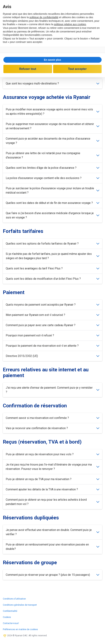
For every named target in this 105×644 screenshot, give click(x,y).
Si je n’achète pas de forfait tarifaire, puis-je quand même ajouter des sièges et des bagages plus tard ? (52, 256)
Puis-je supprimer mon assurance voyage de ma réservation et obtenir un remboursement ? (52, 126)
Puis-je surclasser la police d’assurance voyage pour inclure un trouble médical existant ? (52, 190)
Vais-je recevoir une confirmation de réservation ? (52, 428)
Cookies (7, 617)
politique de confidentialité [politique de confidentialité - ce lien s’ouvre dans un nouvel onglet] (44, 17)
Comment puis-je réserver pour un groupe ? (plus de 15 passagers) (52, 575)
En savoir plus (53, 60)
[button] (52, 60)
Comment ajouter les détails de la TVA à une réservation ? (52, 489)
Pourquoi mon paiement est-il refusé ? (52, 335)
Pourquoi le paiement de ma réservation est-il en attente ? (52, 346)
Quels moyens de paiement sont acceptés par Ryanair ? (52, 305)
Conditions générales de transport (20, 605)
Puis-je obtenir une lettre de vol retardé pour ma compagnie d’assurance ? (52, 155)
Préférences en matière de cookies (20, 629)
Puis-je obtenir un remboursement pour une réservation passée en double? (52, 547)
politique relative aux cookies (70, 24)
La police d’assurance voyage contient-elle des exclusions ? (52, 178)
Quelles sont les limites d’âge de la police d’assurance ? (52, 168)
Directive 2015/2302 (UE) (52, 356)
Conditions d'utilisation (14, 599)
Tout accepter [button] (77, 69)
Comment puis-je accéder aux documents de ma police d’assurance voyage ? (52, 141)
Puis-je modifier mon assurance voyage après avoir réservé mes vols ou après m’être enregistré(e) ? (52, 112)
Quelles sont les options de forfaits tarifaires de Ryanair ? (52, 244)
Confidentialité (10, 611)
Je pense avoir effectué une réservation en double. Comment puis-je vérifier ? (52, 532)
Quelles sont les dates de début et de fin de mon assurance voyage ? (52, 203)
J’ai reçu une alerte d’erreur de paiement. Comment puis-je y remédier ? (52, 390)
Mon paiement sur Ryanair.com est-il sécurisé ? (52, 315)
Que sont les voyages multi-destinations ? (52, 83)
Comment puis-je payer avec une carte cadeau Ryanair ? (52, 325)
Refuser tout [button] (28, 69)
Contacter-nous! (11, 623)
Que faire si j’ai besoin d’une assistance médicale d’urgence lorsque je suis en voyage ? (52, 215)
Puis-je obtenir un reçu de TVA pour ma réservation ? (52, 479)
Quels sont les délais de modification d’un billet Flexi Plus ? (52, 279)
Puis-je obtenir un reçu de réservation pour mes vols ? (52, 454)
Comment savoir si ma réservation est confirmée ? (52, 418)
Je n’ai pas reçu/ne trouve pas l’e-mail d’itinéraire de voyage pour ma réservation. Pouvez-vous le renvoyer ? (52, 467)
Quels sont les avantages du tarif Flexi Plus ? (52, 268)
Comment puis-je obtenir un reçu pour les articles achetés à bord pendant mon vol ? (52, 502)
